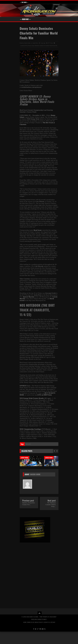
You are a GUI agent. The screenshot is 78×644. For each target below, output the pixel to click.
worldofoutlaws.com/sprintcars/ (31, 87)
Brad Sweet (38, 230)
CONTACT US (47, 635)
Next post (52, 513)
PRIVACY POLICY (39, 635)
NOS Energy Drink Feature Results (32, 398)
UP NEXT (23, 386)
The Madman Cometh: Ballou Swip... (51, 517)
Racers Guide (35, 487)
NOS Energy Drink (33, 119)
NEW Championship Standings (30, 429)
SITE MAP (53, 635)
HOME (25, 635)
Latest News (35, 43)
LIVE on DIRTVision (44, 395)
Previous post (28, 513)
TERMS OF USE (31, 635)
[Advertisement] (39, 572)
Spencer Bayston (29, 297)
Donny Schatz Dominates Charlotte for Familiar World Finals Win (39, 33)
